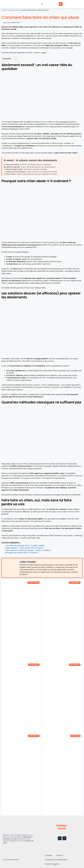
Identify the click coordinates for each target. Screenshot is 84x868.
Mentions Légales (52, 864)
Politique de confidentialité (56, 860)
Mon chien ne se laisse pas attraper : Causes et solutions (28, 550)
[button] (42, 4)
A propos (49, 855)
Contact (59, 855)
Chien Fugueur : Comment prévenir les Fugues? (25, 548)
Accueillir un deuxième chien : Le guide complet (25, 545)
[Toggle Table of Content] (14, 59)
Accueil (4, 10)
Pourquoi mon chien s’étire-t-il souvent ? (22, 553)
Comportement (14, 10)
